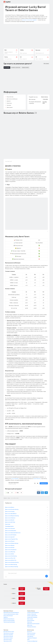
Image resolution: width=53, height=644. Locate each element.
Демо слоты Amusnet (27, 498)
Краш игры (27, 494)
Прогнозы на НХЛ (8, 611)
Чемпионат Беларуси (32, 608)
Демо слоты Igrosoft (27, 507)
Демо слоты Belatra (27, 477)
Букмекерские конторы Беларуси (11, 582)
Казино (5, 554)
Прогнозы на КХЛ (8, 609)
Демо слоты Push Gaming (27, 526)
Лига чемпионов (31, 604)
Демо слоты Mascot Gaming (27, 536)
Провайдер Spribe (27, 496)
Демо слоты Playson (27, 511)
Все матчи (30, 601)
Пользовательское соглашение (34, 620)
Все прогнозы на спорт (9, 601)
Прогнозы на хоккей (8, 606)
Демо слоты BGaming (27, 521)
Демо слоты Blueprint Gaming (27, 485)
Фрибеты (6, 587)
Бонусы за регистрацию (9, 590)
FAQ (5, 623)
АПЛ (28, 609)
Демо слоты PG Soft (27, 517)
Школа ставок (7, 619)
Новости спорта (7, 617)
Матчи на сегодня (31, 603)
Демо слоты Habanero (27, 488)
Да (11, 462)
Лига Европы (30, 606)
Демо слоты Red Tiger (27, 492)
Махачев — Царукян (8, 616)
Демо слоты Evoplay (27, 481)
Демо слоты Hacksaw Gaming (27, 532)
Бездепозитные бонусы (9, 589)
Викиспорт (6, 620)
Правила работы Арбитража (34, 627)
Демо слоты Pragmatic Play (27, 509)
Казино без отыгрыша (32, 587)
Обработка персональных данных (35, 625)
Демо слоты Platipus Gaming (27, 513)
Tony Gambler (15, 448)
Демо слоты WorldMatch (27, 483)
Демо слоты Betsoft (27, 490)
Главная (5, 468)
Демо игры (30, 595)
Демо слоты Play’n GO (27, 528)
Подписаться (44, 453)
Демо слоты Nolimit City (27, 530)
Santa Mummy (37, 448)
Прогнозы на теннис (8, 608)
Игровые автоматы (32, 596)
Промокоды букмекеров (9, 592)
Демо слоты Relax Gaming (27, 534)
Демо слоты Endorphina (27, 500)
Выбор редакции (7, 622)
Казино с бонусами (32, 584)
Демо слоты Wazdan (27, 515)
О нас (29, 616)
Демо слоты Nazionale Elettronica (27, 502)
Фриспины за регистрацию (33, 593)
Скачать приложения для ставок (11, 584)
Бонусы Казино (31, 590)
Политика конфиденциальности (35, 622)
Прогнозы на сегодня (8, 603)
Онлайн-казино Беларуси (33, 582)
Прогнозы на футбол (8, 604)
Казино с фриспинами (32, 585)
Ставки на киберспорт (32, 611)
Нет (20, 462)
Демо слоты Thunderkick (27, 519)
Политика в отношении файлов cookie (36, 623)
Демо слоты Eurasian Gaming (27, 479)
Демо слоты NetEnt (27, 524)
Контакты (29, 617)
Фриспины (30, 592)
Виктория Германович (14, 452)
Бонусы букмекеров (8, 585)
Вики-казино (30, 589)
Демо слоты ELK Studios (27, 504)
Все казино (46, 64)
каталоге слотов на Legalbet (29, 20)
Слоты (9, 468)
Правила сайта (31, 619)
